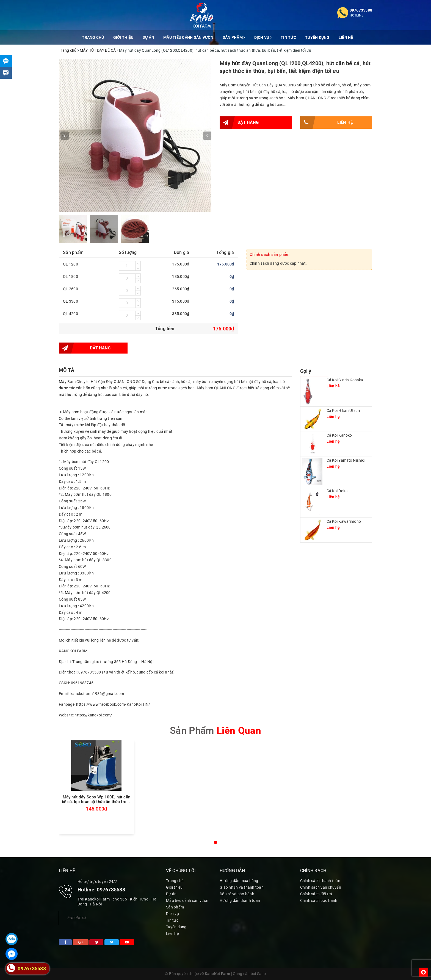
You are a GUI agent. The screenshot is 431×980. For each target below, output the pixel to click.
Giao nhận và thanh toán (242, 887)
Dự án (148, 37)
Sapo (262, 974)
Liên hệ (346, 37)
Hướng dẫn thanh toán (240, 900)
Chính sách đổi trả (316, 894)
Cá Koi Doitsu (338, 491)
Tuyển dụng (317, 37)
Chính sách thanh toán (320, 881)
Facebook (77, 918)
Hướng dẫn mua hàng (239, 881)
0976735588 (361, 10)
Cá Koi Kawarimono (344, 521)
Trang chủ (93, 37)
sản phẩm (215, 731)
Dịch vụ (263, 37)
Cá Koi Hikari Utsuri (343, 410)
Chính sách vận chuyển (321, 887)
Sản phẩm (234, 37)
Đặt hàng (239, 123)
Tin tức (288, 37)
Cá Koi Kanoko (339, 435)
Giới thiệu (123, 37)
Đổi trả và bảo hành (237, 894)
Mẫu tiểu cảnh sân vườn (188, 37)
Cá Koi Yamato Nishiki (346, 460)
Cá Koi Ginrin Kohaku (345, 380)
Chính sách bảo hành (319, 900)
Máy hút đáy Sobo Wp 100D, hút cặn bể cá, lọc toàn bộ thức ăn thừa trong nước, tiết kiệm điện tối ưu (97, 800)
